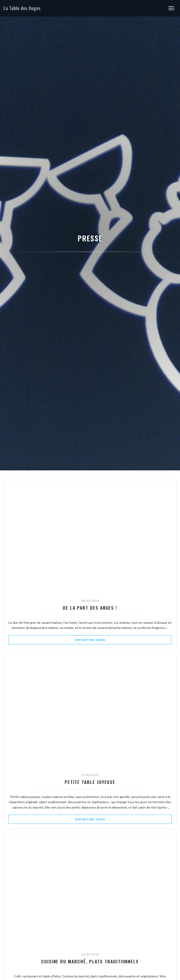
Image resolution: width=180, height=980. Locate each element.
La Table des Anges (22, 8)
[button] (171, 8)
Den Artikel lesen (114, 640)
